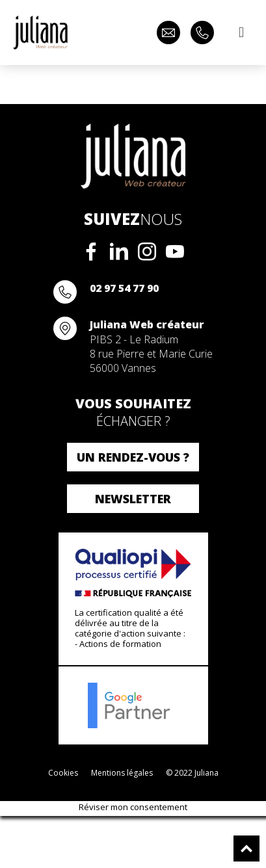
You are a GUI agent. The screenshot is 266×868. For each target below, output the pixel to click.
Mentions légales (122, 773)
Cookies (63, 773)
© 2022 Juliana (192, 773)
